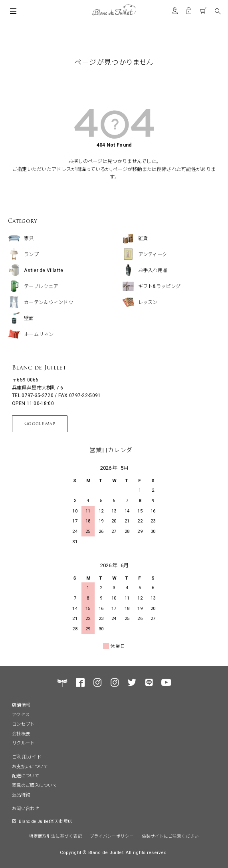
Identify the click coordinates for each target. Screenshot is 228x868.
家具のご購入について (35, 785)
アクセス (21, 714)
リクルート (23, 743)
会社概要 (21, 733)
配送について (26, 775)
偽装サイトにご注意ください (170, 836)
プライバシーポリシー (112, 836)
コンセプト (23, 724)
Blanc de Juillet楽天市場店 (46, 821)
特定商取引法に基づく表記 (56, 836)
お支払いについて (30, 766)
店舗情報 (21, 705)
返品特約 (21, 795)
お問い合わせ (26, 808)
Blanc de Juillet (39, 367)
